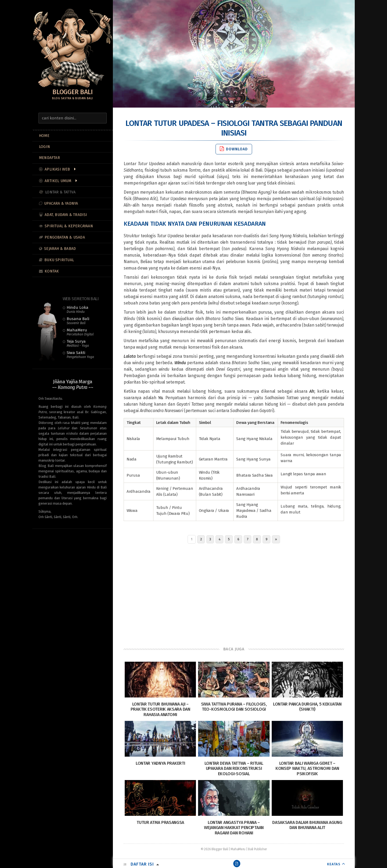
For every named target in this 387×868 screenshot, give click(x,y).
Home (44, 136)
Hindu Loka (78, 309)
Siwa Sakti (80, 355)
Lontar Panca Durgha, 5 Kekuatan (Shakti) (307, 707)
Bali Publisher (257, 849)
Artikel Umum (58, 181)
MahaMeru (80, 332)
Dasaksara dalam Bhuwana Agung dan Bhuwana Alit (307, 825)
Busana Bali (78, 321)
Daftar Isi (142, 864)
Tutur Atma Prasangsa (160, 822)
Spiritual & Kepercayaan (69, 226)
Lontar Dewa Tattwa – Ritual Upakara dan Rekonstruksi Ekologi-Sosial (234, 768)
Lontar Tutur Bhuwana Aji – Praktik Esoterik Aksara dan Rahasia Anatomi (160, 709)
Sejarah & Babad (60, 249)
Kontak (52, 271)
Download (234, 149)
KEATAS (334, 864)
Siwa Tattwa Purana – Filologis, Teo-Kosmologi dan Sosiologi (234, 707)
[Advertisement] (234, 594)
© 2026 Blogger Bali (214, 849)
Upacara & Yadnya (61, 203)
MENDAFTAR (49, 158)
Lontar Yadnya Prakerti (160, 763)
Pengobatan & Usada (65, 237)
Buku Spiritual (59, 260)
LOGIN (44, 147)
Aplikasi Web (57, 169)
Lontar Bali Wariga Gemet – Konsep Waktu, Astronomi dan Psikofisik (307, 768)
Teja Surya (78, 343)
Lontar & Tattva (60, 192)
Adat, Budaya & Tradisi (66, 215)
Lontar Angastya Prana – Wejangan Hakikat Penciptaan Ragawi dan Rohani (234, 828)
